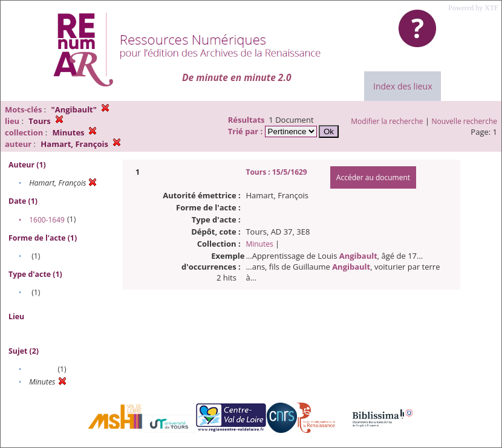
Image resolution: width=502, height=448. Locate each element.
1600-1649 (47, 220)
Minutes (259, 244)
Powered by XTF (473, 8)
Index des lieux (403, 86)
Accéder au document (373, 177)
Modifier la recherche (387, 121)
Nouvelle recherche (465, 121)
